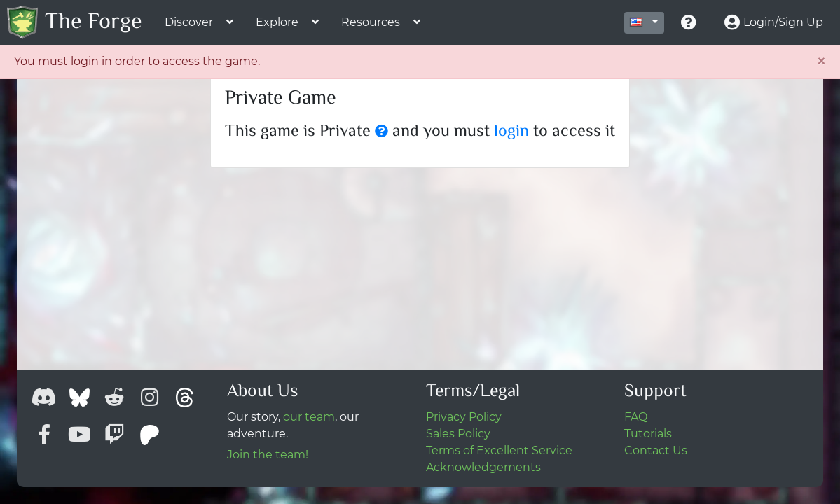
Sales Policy (458, 434)
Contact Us (656, 450)
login (511, 132)
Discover (189, 22)
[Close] (821, 62)
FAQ (636, 417)
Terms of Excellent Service (499, 450)
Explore (277, 22)
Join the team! (268, 455)
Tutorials (648, 434)
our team (309, 417)
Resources (371, 22)
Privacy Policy (464, 417)
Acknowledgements (483, 467)
